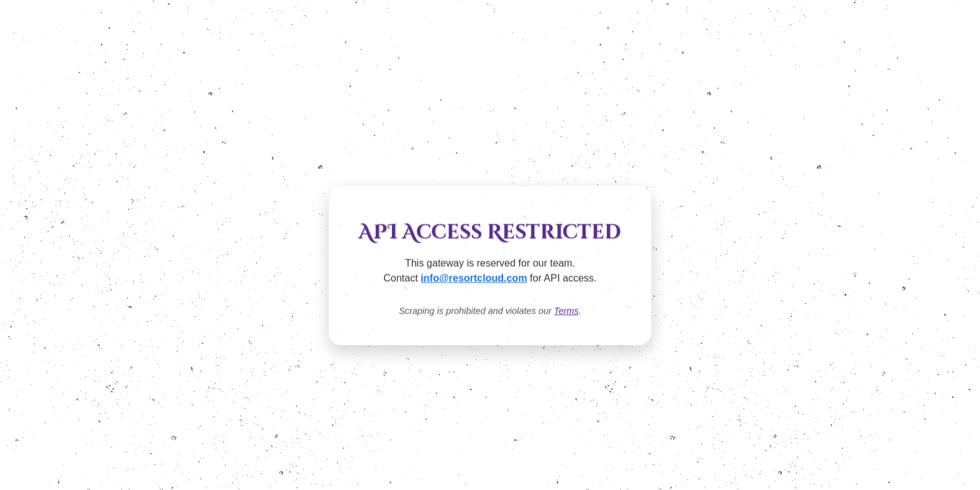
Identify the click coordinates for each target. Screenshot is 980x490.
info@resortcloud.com (474, 278)
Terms (566, 311)
